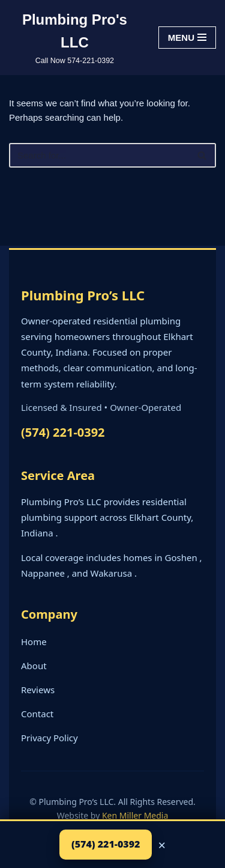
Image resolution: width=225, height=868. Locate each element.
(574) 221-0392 (63, 432)
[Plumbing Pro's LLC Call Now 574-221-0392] (75, 38)
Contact (37, 714)
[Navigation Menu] (187, 38)
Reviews (38, 690)
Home (34, 642)
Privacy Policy (49, 738)
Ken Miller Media (135, 815)
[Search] (99, 155)
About (34, 666)
